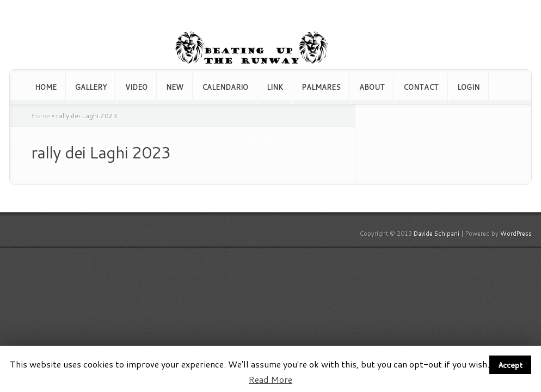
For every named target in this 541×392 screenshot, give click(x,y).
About (372, 87)
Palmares (321, 87)
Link (275, 87)
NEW (175, 87)
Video (136, 87)
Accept (510, 365)
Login (468, 87)
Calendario (225, 87)
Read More (270, 379)
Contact (421, 87)
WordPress (516, 234)
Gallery (91, 87)
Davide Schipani (437, 234)
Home (46, 87)
